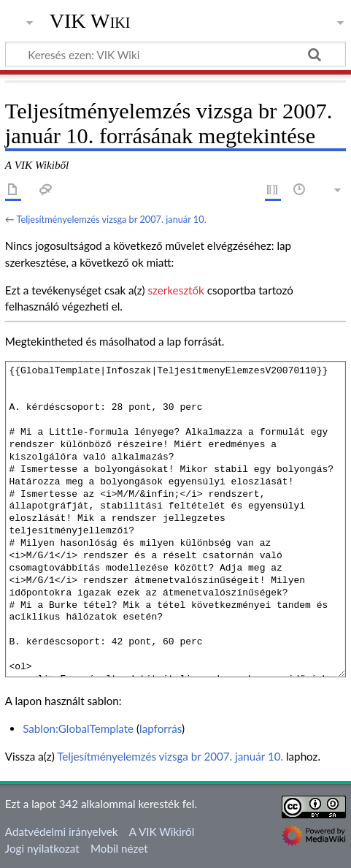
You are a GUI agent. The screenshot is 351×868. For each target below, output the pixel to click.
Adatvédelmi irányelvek (62, 831)
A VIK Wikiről (162, 831)
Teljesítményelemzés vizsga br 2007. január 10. (111, 219)
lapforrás (161, 728)
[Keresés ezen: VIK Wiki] (175, 54)
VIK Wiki (90, 21)
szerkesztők (175, 290)
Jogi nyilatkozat (42, 848)
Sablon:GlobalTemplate (78, 728)
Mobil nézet (119, 848)
